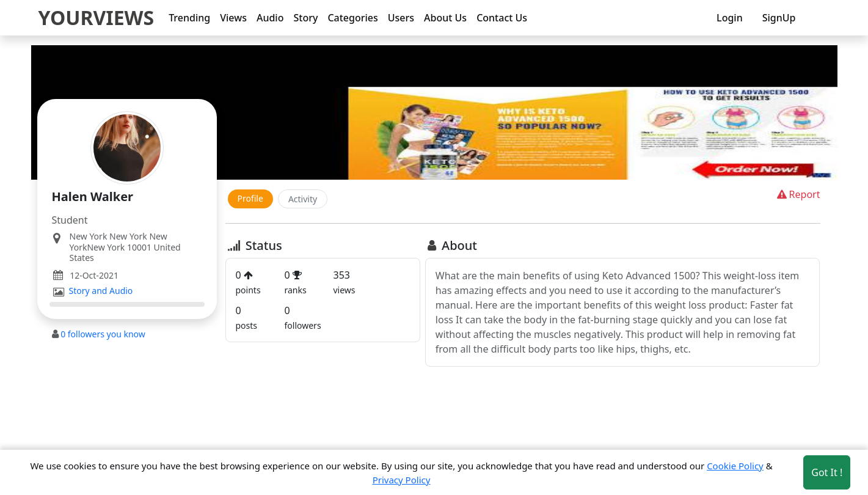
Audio (270, 18)
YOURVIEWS (97, 17)
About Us (445, 18)
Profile (250, 198)
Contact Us (502, 18)
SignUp (779, 18)
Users (401, 18)
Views (233, 18)
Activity (303, 199)
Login (730, 18)
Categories (352, 18)
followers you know (103, 334)
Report (797, 194)
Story (305, 18)
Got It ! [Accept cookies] (827, 472)
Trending (189, 18)
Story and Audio (101, 291)
